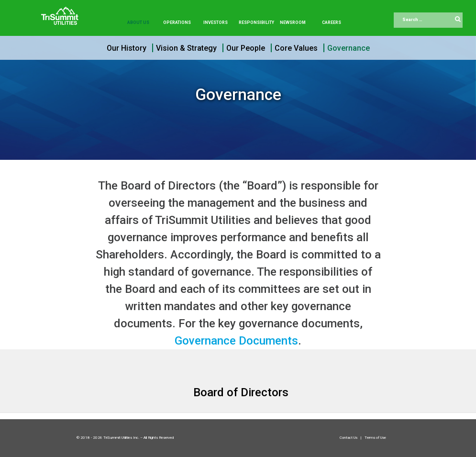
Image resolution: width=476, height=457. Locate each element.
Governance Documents (236, 341)
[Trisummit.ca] (62, 12)
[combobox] (428, 20)
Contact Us (349, 438)
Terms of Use (375, 438)
